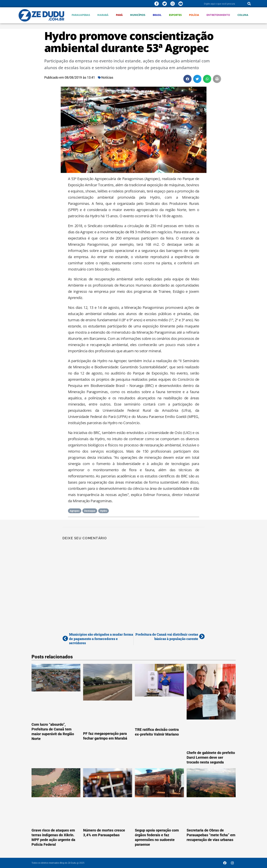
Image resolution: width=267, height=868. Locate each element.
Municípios (138, 15)
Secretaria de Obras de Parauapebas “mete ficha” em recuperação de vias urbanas (211, 835)
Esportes (175, 15)
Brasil (157, 15)
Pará (119, 15)
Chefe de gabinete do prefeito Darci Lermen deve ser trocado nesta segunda (211, 757)
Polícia (194, 15)
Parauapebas (81, 15)
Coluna (243, 15)
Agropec (75, 511)
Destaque (90, 511)
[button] (187, 79)
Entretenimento (218, 15)
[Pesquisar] (249, 4)
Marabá (103, 15)
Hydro (104, 511)
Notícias (107, 77)
